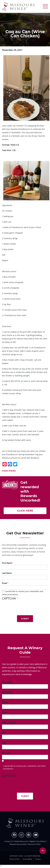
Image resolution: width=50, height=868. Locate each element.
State (4, 743)
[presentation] (22, 608)
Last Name (7, 573)
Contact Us (8, 841)
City (4, 733)
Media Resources (21, 841)
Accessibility (27, 859)
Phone (5, 702)
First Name (7, 563)
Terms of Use (14, 859)
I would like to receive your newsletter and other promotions (24, 767)
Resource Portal (34, 844)
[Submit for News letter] (25, 619)
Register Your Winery (38, 841)
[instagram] (21, 835)
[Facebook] (14, 835)
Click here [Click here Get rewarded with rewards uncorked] (25, 511)
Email (4, 583)
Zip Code (6, 753)
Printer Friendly (9, 471)
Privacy (38, 859)
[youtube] (36, 835)
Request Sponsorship (18, 844)
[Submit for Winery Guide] (25, 796)
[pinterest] (29, 835)
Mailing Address (9, 722)
